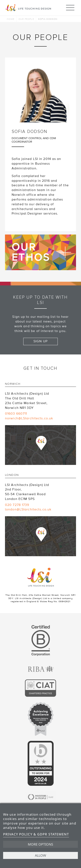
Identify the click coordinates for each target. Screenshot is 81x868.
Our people (26, 19)
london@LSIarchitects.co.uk (28, 509)
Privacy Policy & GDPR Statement (36, 834)
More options (40, 844)
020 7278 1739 (17, 505)
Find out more (40, 252)
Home (10, 19)
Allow (40, 855)
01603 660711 (16, 414)
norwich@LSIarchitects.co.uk (29, 418)
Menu (70, 6)
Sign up (40, 341)
